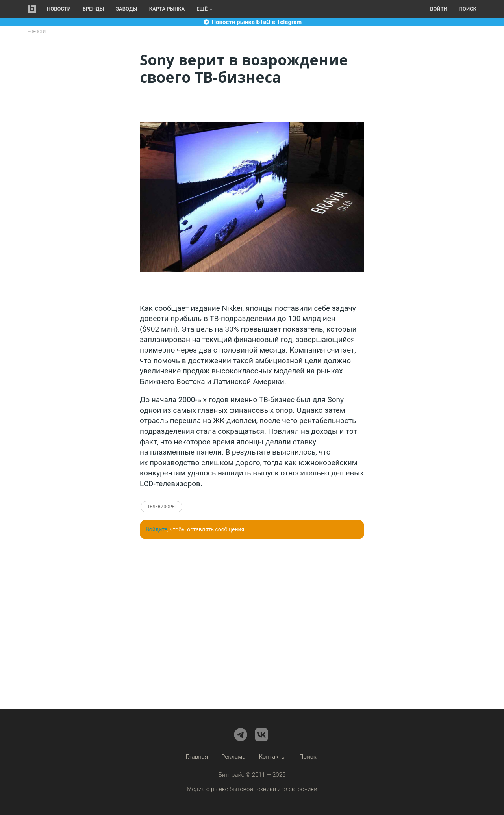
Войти (438, 9)
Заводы (127, 9)
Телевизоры (161, 507)
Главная (197, 757)
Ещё (205, 9)
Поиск (468, 9)
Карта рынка (167, 9)
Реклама (233, 757)
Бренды (93, 9)
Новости (59, 9)
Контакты (272, 757)
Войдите (157, 529)
